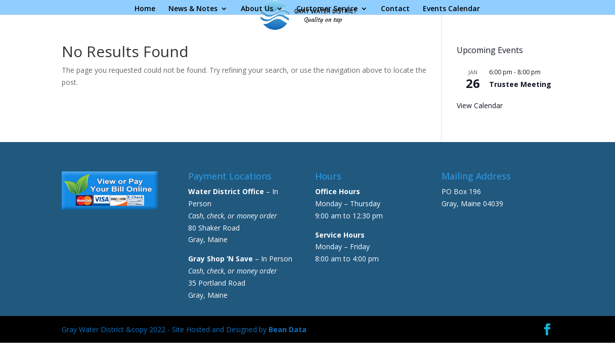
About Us (257, 9)
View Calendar (480, 105)
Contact (395, 9)
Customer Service (327, 9)
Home (145, 9)
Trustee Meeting (520, 84)
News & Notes (193, 9)
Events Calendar (451, 9)
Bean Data (288, 329)
